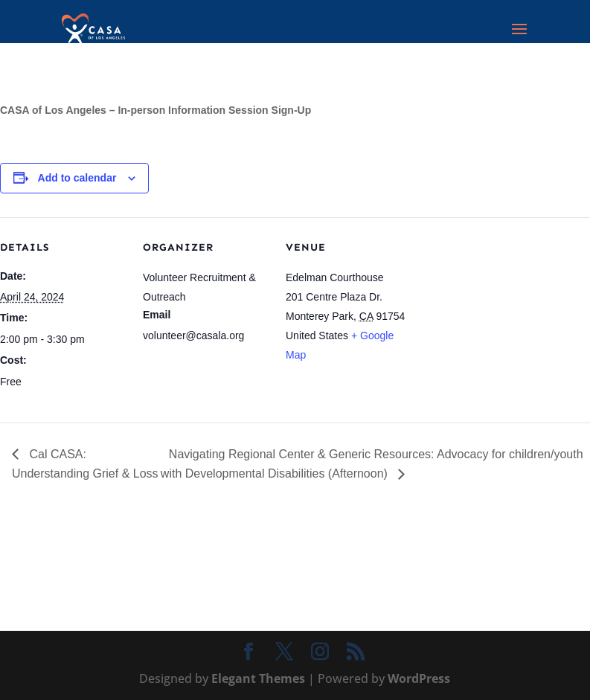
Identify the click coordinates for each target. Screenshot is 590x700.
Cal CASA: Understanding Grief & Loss (85, 464)
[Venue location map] (507, 320)
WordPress (419, 678)
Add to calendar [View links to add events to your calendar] (77, 178)
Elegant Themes (258, 678)
